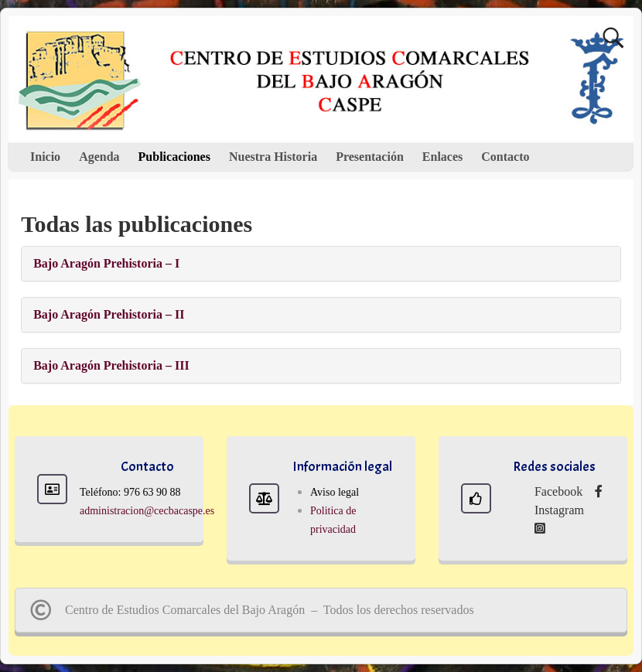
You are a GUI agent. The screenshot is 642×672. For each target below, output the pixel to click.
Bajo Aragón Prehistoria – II (109, 314)
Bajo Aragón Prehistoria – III (111, 365)
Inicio (45, 157)
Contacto (505, 157)
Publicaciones (174, 157)
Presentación (370, 157)
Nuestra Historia (273, 157)
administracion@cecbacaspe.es (147, 511)
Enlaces (442, 157)
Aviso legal (335, 492)
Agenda (99, 157)
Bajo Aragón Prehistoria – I (106, 263)
